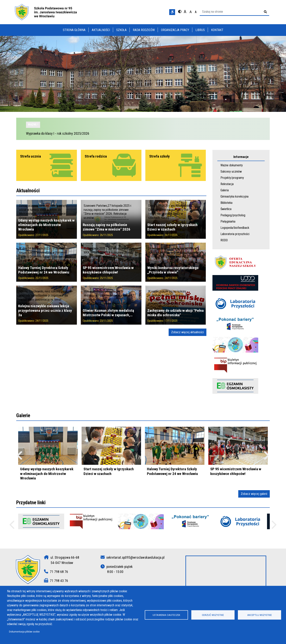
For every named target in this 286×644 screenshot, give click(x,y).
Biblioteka (226, 203)
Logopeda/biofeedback (235, 228)
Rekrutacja (227, 184)
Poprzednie (13, 526)
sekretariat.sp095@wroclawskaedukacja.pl (135, 558)
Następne (273, 526)
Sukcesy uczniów (231, 171)
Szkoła (121, 30)
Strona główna (74, 30)
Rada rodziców (144, 30)
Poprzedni (20, 457)
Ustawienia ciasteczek (166, 615)
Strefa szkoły (160, 156)
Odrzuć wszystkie (213, 615)
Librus (200, 30)
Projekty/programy (232, 178)
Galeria (225, 190)
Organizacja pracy (175, 30)
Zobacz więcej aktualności (188, 332)
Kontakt (217, 30)
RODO (224, 240)
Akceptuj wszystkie (259, 615)
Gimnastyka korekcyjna (234, 196)
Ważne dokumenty (232, 165)
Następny (266, 457)
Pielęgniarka (228, 221)
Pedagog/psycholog (233, 215)
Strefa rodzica (96, 156)
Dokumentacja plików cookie (24, 632)
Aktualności (101, 30)
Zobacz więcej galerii (254, 494)
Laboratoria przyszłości (235, 234)
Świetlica (226, 209)
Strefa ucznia (31, 156)
